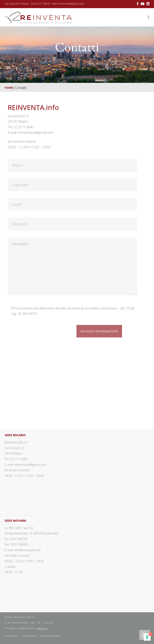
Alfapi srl (42, 628)
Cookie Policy (29, 636)
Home (9, 88)
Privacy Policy (11, 636)
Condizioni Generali (50, 636)
